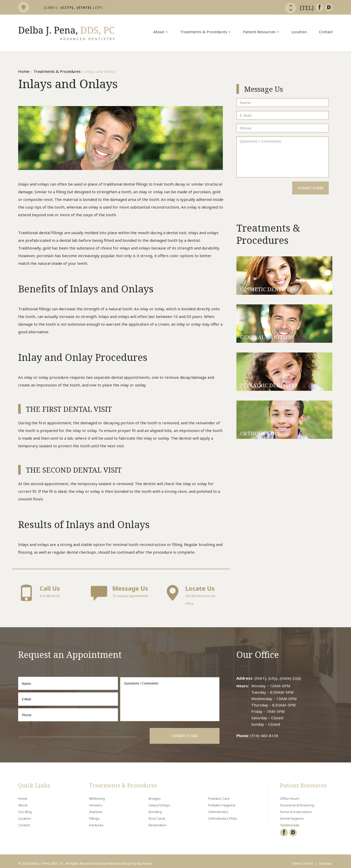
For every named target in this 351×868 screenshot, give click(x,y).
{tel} (307, 8)
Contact (326, 32)
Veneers (96, 801)
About (161, 32)
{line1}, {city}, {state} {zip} (278, 674)
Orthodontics (218, 807)
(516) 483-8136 (264, 731)
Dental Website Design (114, 859)
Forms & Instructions (296, 807)
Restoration (158, 821)
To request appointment (121, 592)
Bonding (155, 807)
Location (299, 32)
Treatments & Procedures (205, 32)
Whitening (97, 794)
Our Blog (25, 807)
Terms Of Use (302, 859)
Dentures (96, 821)
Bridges (155, 794)
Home (24, 71)
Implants (96, 807)
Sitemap (325, 859)
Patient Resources (261, 32)
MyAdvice (145, 859)
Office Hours (290, 794)
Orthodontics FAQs (223, 814)
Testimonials (290, 821)
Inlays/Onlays (159, 801)
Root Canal (157, 814)
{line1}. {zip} (73, 8)
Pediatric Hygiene (222, 801)
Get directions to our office (194, 595)
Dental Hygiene (292, 814)
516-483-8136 (48, 592)
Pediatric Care (219, 794)
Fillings (94, 814)
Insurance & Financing (297, 801)
